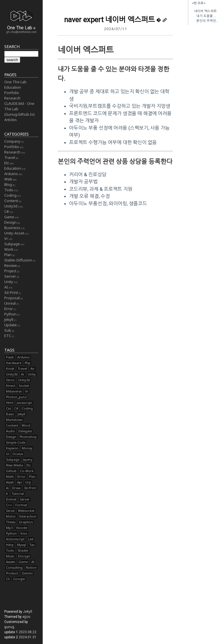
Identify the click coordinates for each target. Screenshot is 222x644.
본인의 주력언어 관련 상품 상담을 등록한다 (207, 21)
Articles (11, 120)
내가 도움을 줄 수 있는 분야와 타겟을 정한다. (207, 16)
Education (13, 87)
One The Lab (15, 82)
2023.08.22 (28, 632)
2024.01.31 (28, 637)
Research (12, 98)
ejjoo (26, 617)
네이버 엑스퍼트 (205, 11)
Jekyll (28, 612)
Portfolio (12, 93)
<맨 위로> (199, 3)
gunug (9, 627)
